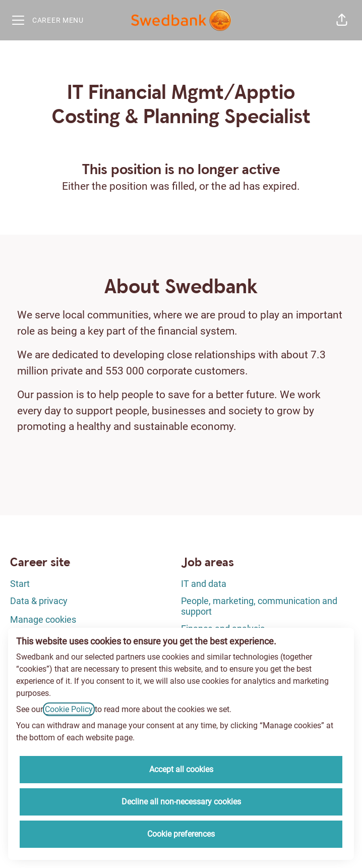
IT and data (204, 584)
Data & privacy (39, 601)
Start (20, 584)
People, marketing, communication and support (259, 606)
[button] (342, 20)
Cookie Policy (69, 709)
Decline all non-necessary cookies (181, 802)
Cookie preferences (181, 834)
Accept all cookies (181, 769)
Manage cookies (43, 619)
